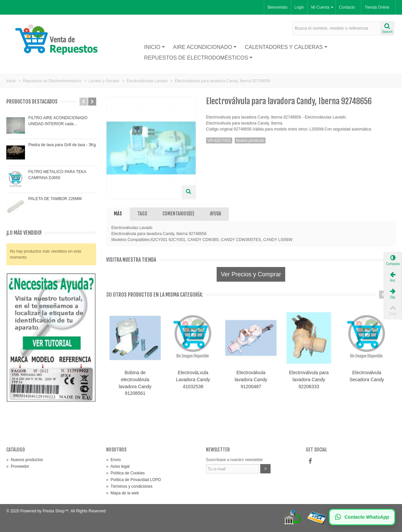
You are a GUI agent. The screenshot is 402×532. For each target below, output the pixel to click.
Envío (113, 460)
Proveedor (18, 466)
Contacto (347, 7)
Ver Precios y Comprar (251, 274)
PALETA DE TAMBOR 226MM (55, 199)
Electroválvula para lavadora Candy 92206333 (309, 380)
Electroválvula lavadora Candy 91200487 (251, 380)
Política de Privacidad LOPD (134, 480)
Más (118, 214)
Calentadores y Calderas (286, 47)
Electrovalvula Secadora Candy (367, 376)
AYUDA (216, 214)
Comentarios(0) (178, 214)
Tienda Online (377, 7)
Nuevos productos (25, 460)
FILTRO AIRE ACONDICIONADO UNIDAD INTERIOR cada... (58, 121)
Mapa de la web (122, 493)
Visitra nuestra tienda (131, 260)
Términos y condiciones (129, 486)
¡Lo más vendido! (24, 233)
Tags (142, 214)
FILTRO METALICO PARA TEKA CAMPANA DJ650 (57, 175)
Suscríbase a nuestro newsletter (234, 460)
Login (299, 7)
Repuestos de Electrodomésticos (198, 58)
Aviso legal (118, 466)
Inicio (155, 47)
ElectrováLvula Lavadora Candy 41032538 (193, 380)
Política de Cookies (125, 473)
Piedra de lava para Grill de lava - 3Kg (62, 145)
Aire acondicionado (205, 47)
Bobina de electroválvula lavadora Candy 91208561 (135, 383)
